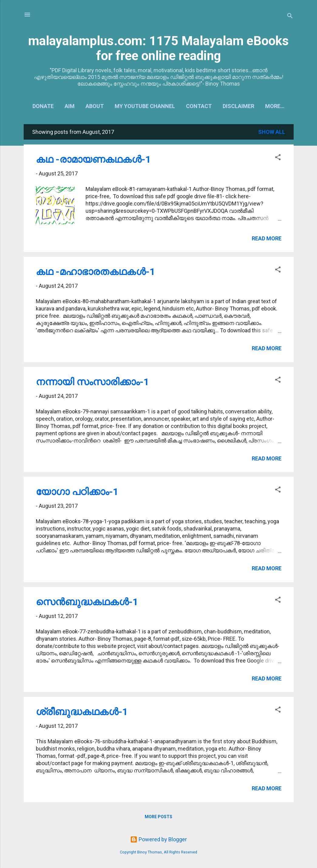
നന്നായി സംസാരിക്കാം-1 (92, 382)
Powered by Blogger (158, 839)
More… (275, 106)
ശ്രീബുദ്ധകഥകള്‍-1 (82, 712)
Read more (267, 238)
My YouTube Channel (145, 106)
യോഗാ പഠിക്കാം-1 (77, 492)
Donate (43, 106)
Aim (70, 106)
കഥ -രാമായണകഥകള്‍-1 (93, 159)
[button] (278, 158)
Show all (272, 132)
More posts (158, 817)
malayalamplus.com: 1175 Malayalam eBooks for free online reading (158, 48)
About (95, 106)
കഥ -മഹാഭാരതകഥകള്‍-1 (95, 272)
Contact (199, 106)
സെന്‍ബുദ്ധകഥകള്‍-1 (87, 602)
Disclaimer (238, 106)
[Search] (290, 17)
